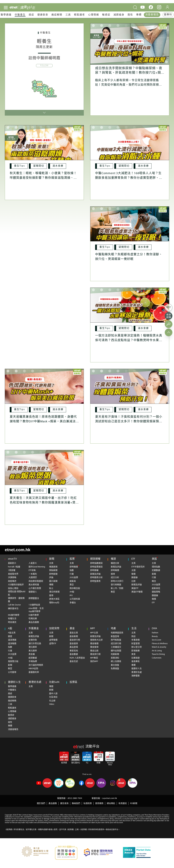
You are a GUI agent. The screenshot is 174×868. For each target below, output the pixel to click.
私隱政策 (88, 803)
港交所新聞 (54, 592)
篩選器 (134, 578)
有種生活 (12, 619)
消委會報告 (152, 15)
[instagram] (159, 7)
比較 (133, 581)
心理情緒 (94, 15)
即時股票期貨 (96, 567)
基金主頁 (74, 633)
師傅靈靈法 (34, 598)
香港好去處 (137, 672)
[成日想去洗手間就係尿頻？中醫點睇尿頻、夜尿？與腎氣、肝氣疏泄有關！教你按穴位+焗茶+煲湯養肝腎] (130, 44)
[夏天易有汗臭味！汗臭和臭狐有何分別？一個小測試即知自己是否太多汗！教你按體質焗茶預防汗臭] (130, 389)
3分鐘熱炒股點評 (16, 585)
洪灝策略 (12, 578)
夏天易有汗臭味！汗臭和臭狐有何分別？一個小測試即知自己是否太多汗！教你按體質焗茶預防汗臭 (129, 422)
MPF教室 (94, 658)
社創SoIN (54, 682)
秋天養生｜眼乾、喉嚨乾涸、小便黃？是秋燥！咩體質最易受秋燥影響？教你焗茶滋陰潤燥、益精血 (43, 178)
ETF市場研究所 (138, 567)
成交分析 (115, 578)
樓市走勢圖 (116, 651)
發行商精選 (116, 585)
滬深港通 (12, 640)
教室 (113, 592)
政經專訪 (12, 581)
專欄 (139, 15)
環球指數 (156, 567)
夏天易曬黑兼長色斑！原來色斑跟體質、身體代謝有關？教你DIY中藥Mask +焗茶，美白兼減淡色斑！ (44, 422)
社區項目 (53, 697)
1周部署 (12, 570)
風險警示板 (13, 661)
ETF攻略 (32, 570)
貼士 (51, 588)
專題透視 (53, 567)
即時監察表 (95, 581)
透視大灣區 (54, 599)
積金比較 (94, 651)
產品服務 (53, 803)
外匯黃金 (34, 629)
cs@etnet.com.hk (109, 798)
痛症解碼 (57, 15)
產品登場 (74, 647)
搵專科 (168, 15)
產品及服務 (34, 622)
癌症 (31, 15)
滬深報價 (12, 644)
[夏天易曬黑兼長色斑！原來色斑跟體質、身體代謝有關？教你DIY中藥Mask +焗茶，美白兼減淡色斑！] (44, 389)
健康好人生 (137, 669)
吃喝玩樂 (33, 619)
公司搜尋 (12, 672)
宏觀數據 (156, 570)
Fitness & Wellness (160, 644)
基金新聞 (74, 636)
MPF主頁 (94, 633)
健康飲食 (43, 15)
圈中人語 (53, 694)
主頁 (51, 563)
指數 (72, 570)
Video (52, 704)
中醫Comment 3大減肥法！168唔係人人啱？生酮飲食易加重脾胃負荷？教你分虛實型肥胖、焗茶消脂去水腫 (129, 178)
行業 (72, 574)
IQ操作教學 (34, 615)
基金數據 (74, 654)
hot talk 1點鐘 (14, 567)
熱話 (133, 636)
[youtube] (143, 7)
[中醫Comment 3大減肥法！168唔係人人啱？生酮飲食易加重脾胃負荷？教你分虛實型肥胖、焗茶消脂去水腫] (130, 146)
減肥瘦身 (119, 15)
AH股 (72, 592)
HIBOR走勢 (33, 669)
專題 (51, 686)
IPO (71, 596)
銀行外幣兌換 (35, 644)
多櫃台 (73, 603)
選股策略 (156, 592)
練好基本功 (13, 609)
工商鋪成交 (116, 647)
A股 (10, 629)
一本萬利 (33, 574)
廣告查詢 (64, 803)
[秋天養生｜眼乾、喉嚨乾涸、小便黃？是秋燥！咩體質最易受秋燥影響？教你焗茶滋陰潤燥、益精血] (44, 146)
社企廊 (52, 701)
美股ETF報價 (137, 592)
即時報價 (74, 567)
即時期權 (94, 570)
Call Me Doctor (14, 605)
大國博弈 (33, 578)
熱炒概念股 (75, 588)
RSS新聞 (134, 803)
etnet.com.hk (18, 550)
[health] (32, 7)
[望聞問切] (39, 166)
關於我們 (41, 803)
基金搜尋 (74, 644)
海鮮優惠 (136, 676)
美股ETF (135, 588)
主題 (133, 570)
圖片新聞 (53, 581)
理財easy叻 (54, 603)
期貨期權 (95, 559)
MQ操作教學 (14, 615)
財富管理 (136, 644)
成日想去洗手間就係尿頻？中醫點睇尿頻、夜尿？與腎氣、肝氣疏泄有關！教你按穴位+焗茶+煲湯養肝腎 (130, 73)
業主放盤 (115, 665)
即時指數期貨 (96, 563)
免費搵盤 (115, 669)
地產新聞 (115, 654)
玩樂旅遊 (136, 658)
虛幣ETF (53, 644)
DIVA (154, 629)
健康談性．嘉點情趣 (16, 600)
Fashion (155, 633)
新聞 (52, 559)
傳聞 (51, 585)
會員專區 (136, 661)
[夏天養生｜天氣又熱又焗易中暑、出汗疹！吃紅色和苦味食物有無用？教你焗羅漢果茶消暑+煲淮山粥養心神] (44, 471)
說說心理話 (13, 588)
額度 (10, 636)
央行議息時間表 (36, 665)
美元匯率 (33, 651)
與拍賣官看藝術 (36, 581)
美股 (154, 559)
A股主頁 (12, 633)
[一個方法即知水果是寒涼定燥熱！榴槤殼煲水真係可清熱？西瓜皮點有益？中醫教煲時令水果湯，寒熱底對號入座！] (130, 308)
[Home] (14, 7)
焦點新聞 (53, 570)
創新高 (73, 581)
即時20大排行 (117, 581)
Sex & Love (157, 640)
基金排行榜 (75, 640)
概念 (154, 581)
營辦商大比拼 (96, 640)
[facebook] (151, 7)
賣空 (72, 585)
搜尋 (51, 596)
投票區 (73, 682)
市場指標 (33, 661)
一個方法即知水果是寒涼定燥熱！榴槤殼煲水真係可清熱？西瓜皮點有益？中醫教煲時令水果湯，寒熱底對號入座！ (129, 340)
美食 (133, 654)
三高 (68, 15)
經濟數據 (33, 658)
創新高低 (156, 588)
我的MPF (94, 661)
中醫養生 (20, 15)
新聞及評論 (95, 574)
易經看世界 (13, 574)
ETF (133, 559)
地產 (113, 629)
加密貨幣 (54, 629)
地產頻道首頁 (117, 633)
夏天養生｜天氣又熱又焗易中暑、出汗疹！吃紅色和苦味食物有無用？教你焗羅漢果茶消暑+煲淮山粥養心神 (44, 503)
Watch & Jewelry (159, 647)
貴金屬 (32, 654)
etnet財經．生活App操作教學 (36, 610)
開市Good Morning (37, 567)
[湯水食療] (58, 166)
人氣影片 (33, 563)
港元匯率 (33, 647)
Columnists (157, 658)
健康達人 (33, 592)
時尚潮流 (12, 622)
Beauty (155, 636)
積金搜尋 (94, 647)
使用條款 (99, 803)
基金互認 (74, 661)
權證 (113, 559)
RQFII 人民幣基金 (77, 658)
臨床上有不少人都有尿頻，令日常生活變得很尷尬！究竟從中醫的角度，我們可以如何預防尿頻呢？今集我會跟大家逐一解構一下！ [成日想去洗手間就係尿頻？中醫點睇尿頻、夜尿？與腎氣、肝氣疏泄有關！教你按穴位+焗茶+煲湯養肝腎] (127, 85)
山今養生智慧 (35, 588)
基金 (72, 629)
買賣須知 (115, 658)
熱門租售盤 (116, 640)
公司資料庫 (75, 599)
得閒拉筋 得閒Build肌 (17, 593)
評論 (51, 578)
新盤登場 (115, 636)
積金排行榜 (95, 654)
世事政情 (136, 640)
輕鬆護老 (79, 15)
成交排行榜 (116, 644)
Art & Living (157, 651)
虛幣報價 (53, 640)
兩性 (130, 15)
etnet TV (12, 559)
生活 (134, 629)
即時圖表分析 (96, 578)
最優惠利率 (34, 672)
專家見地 (74, 651)
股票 (72, 559)
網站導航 (111, 803)
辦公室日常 (137, 647)
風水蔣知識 (34, 585)
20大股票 (74, 578)
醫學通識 (6, 15)
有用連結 (123, 803)
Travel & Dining (158, 654)
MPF (93, 629)
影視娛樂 (136, 651)
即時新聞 (53, 574)
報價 (133, 574)
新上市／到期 (117, 588)
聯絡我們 (76, 803)
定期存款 (33, 640)
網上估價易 (116, 661)
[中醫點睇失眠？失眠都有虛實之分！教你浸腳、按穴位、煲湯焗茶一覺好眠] (130, 227)
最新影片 (12, 563)
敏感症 (106, 15)
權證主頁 (115, 563)
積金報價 (94, 644)
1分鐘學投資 (34, 605)
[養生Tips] (19, 166)
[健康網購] (169, 316)
